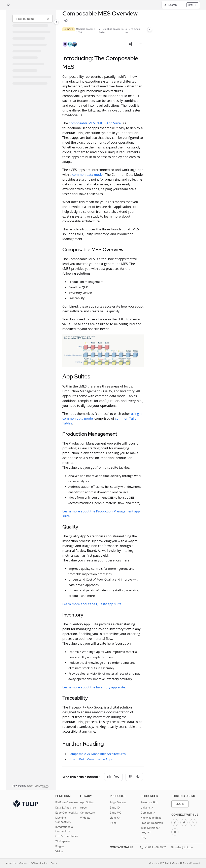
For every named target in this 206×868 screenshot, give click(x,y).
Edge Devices (118, 802)
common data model (88, 175)
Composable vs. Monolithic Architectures (97, 754)
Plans (113, 823)
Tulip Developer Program (150, 830)
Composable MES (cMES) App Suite (95, 123)
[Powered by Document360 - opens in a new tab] (31, 786)
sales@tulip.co (182, 847)
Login (180, 804)
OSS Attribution (39, 863)
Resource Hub (149, 802)
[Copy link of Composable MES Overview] (66, 21)
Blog (143, 837)
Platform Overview (67, 802)
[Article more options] (140, 44)
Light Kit (115, 818)
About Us (11, 863)
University (147, 808)
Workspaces (63, 841)
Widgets (85, 818)
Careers (23, 863)
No (134, 777)
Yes (113, 777)
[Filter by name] (32, 19)
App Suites (87, 802)
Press (54, 863)
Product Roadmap (152, 823)
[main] (103, 400)
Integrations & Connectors (64, 829)
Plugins (60, 846)
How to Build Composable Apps (91, 759)
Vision (59, 851)
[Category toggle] (56, 22)
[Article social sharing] (131, 44)
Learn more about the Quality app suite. (92, 604)
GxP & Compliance (67, 836)
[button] (181, 5)
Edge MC (116, 813)
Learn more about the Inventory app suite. (94, 687)
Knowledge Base (151, 818)
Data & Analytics (66, 808)
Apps (83, 808)
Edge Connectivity (67, 813)
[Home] (8, 5)
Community (148, 813)
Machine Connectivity (63, 820)
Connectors (87, 813)
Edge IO (115, 808)
